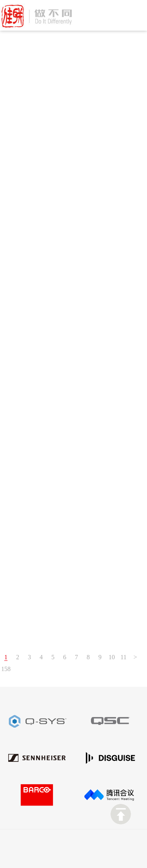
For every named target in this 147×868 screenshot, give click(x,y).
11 (123, 657)
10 (112, 657)
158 (6, 669)
